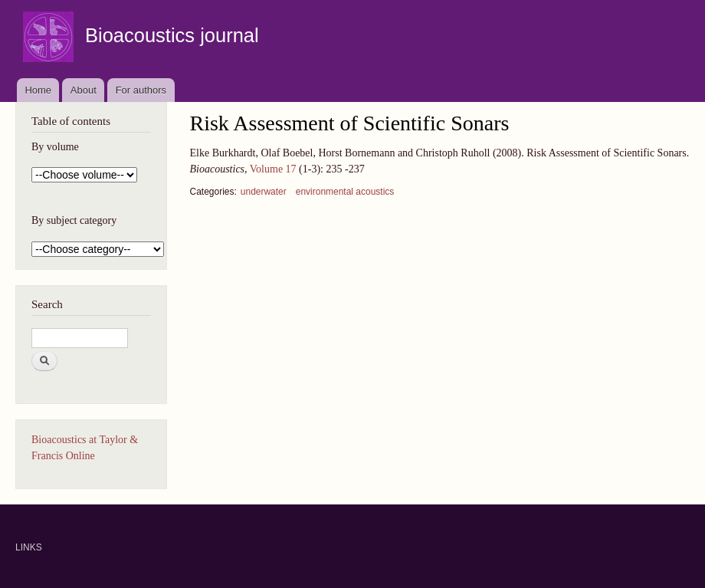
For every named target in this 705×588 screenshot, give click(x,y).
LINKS (29, 547)
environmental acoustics (345, 192)
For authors (141, 90)
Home (38, 90)
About (84, 90)
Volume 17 (273, 169)
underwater (264, 192)
